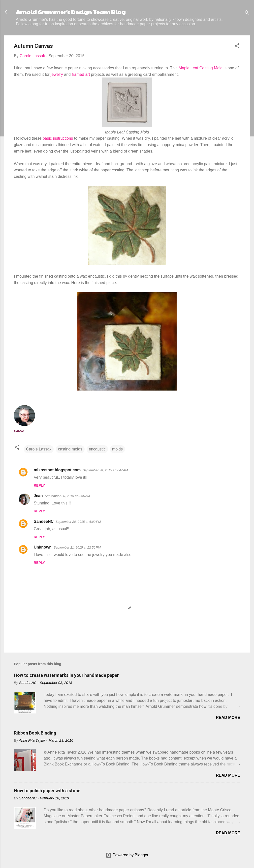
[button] (237, 47)
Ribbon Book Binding (35, 733)
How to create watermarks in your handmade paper (66, 675)
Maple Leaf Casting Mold (201, 68)
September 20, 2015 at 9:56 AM (67, 496)
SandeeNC (44, 521)
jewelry (57, 74)
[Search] (247, 13)
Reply (39, 485)
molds (117, 449)
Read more (228, 718)
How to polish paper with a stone (47, 791)
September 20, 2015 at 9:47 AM (105, 470)
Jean (38, 496)
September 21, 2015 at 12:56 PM (77, 547)
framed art (81, 74)
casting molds (70, 449)
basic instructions (58, 138)
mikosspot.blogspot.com (57, 470)
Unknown (43, 547)
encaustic (97, 449)
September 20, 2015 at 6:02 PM (78, 522)
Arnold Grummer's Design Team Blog (71, 12)
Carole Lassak (39, 449)
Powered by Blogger (127, 855)
